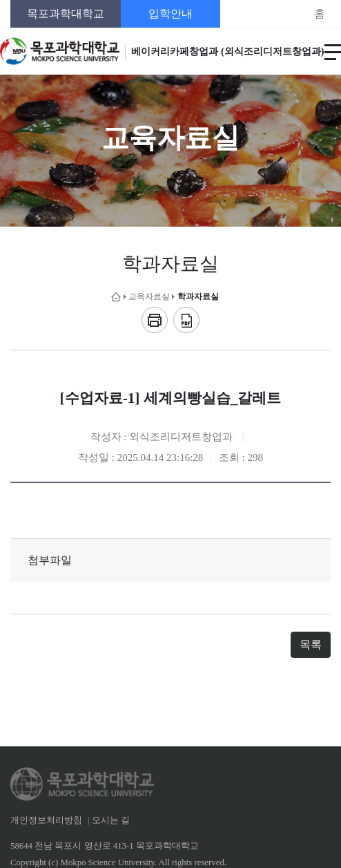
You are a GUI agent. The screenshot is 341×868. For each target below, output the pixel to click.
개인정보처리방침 (46, 820)
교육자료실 (149, 296)
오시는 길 (111, 820)
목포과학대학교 (66, 13)
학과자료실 (198, 296)
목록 (311, 644)
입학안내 (170, 13)
